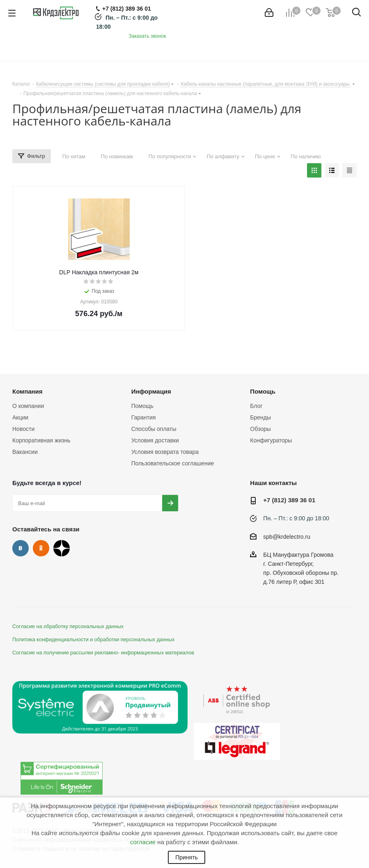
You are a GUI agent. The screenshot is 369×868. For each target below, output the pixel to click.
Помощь (142, 406)
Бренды (260, 417)
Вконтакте (21, 548)
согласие (143, 842)
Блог (256, 406)
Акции (20, 417)
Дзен (62, 548)
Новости (23, 429)
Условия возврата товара (165, 452)
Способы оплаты (154, 429)
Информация (151, 391)
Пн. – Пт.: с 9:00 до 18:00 (296, 518)
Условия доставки (155, 440)
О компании (28, 406)
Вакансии (25, 452)
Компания (28, 391)
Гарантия (144, 417)
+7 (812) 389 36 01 (289, 500)
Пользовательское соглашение (173, 463)
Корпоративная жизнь (41, 440)
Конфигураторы (271, 440)
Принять (187, 857)
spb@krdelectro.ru (287, 537)
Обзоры (260, 429)
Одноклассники (41, 548)
